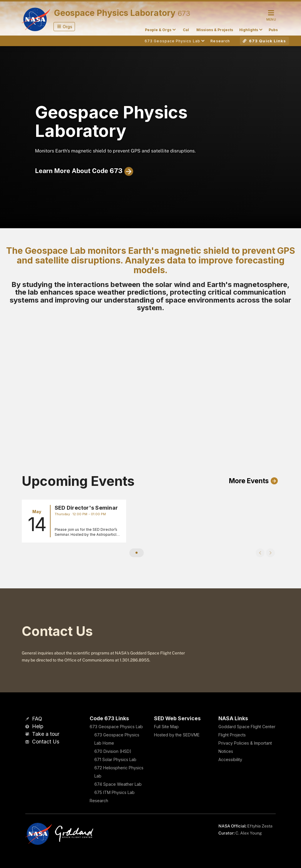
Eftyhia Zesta (260, 826)
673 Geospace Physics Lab (116, 727)
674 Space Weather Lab (118, 784)
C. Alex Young (249, 833)
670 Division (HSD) (113, 751)
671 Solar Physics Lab (115, 759)
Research (99, 801)
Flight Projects (232, 735)
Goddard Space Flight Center (247, 727)
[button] (64, 27)
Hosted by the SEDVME (177, 735)
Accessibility (230, 759)
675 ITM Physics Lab (114, 792)
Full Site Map (166, 727)
